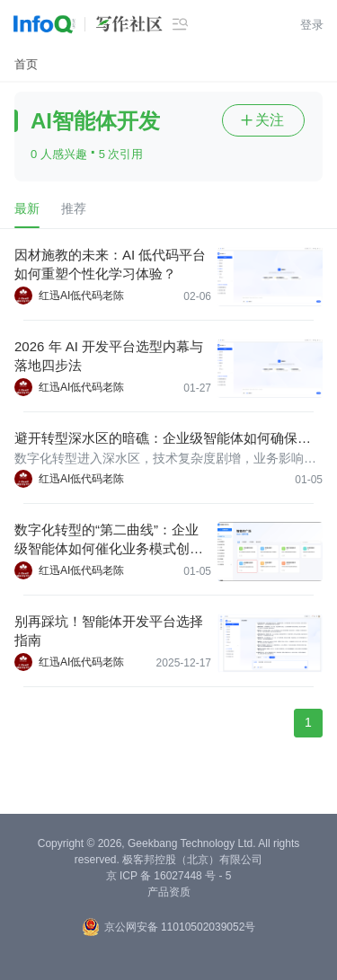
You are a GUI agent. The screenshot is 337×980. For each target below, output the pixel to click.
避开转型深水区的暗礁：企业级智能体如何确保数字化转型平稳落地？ (163, 439)
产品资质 (169, 892)
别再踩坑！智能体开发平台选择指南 (109, 631)
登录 (312, 25)
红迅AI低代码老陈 (81, 296)
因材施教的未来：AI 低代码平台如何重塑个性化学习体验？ (110, 264)
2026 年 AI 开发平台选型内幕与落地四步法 (109, 356)
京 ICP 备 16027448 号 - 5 (169, 876)
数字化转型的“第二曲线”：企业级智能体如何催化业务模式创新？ (106, 540)
